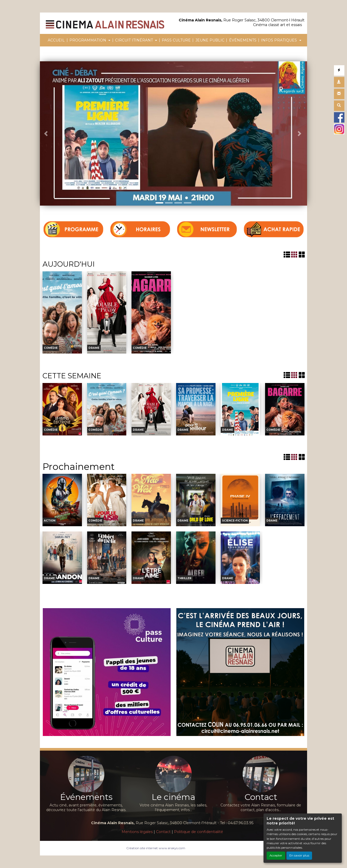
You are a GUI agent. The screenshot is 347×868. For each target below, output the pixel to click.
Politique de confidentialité (199, 832)
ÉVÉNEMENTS (243, 40)
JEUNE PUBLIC (210, 40)
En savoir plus (299, 855)
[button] (47, 133)
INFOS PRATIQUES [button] (279, 40)
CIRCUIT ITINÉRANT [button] (134, 40)
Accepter (276, 855)
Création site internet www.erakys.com (156, 848)
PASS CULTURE (176, 40)
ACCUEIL (56, 40)
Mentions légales (137, 832)
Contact (163, 832)
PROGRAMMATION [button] (88, 40)
